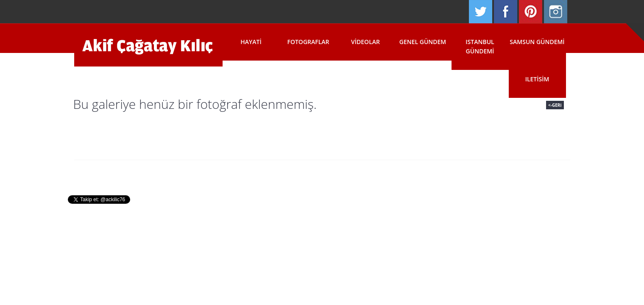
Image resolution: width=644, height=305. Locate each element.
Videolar (365, 42)
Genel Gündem (423, 42)
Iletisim (537, 79)
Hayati (251, 42)
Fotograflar (308, 42)
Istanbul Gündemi (480, 46)
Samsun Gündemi (537, 42)
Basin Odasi (370, 173)
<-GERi (555, 105)
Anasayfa (233, 173)
